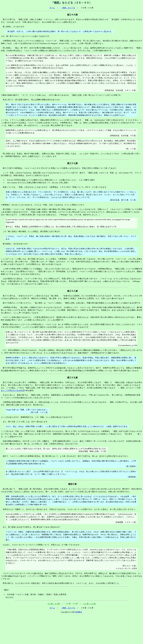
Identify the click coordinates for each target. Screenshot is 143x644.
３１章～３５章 (54, 604)
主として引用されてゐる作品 (13, 390)
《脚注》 (6, 590)
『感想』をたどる (68, 8)
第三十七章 (7, 168)
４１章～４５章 (89, 604)
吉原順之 (79, 612)
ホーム (52, 8)
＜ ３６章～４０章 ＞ (71, 604)
